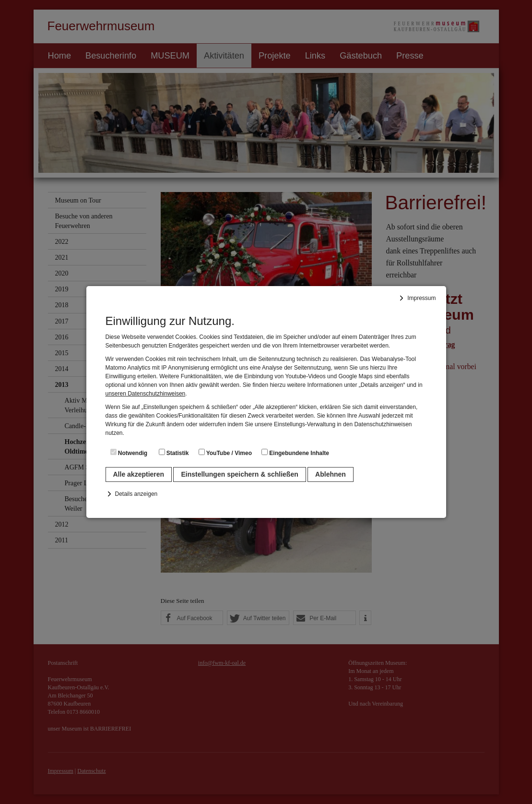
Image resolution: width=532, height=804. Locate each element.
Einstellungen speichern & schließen (239, 474)
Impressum (421, 298)
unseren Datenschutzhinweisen (146, 394)
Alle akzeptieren (139, 474)
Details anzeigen (136, 494)
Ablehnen (331, 474)
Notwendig (129, 453)
